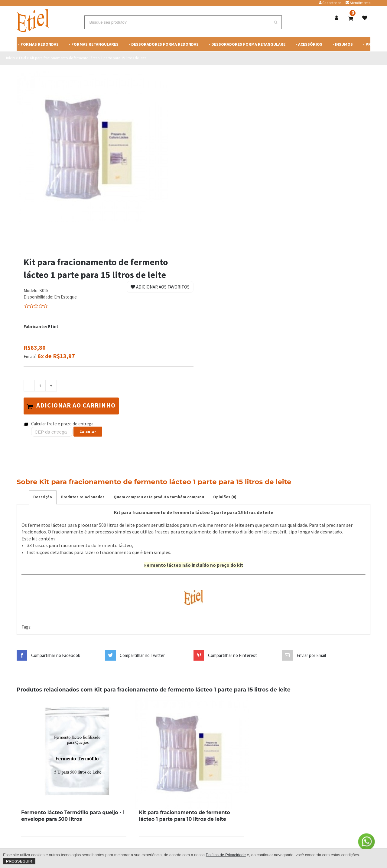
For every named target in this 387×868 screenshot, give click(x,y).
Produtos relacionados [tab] (83, 496)
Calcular (88, 430)
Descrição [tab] (43, 496)
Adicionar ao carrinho (74, 405)
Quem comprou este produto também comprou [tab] (159, 496)
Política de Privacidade (226, 855)
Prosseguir (19, 861)
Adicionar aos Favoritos (160, 287)
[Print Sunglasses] (74, 751)
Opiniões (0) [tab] (225, 496)
